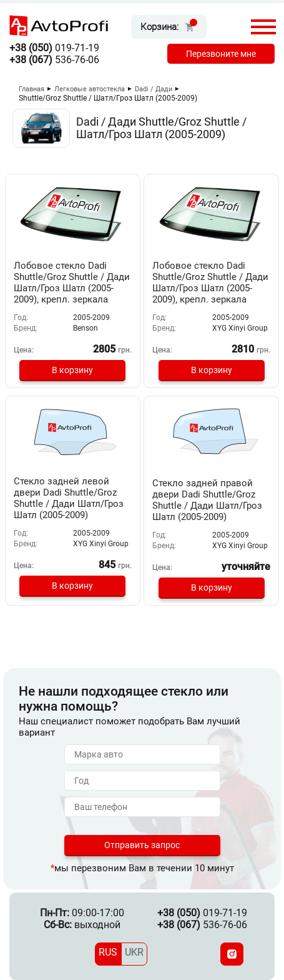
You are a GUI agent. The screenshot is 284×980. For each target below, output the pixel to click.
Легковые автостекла (90, 89)
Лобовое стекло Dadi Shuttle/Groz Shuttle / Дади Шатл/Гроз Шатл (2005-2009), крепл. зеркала (72, 282)
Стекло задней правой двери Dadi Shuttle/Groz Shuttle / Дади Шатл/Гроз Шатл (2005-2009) (207, 500)
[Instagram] (232, 954)
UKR (134, 952)
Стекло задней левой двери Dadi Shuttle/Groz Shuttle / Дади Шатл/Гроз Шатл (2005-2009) (69, 498)
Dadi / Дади (154, 89)
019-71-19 (54, 48)
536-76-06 (54, 60)
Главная (32, 89)
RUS (108, 952)
